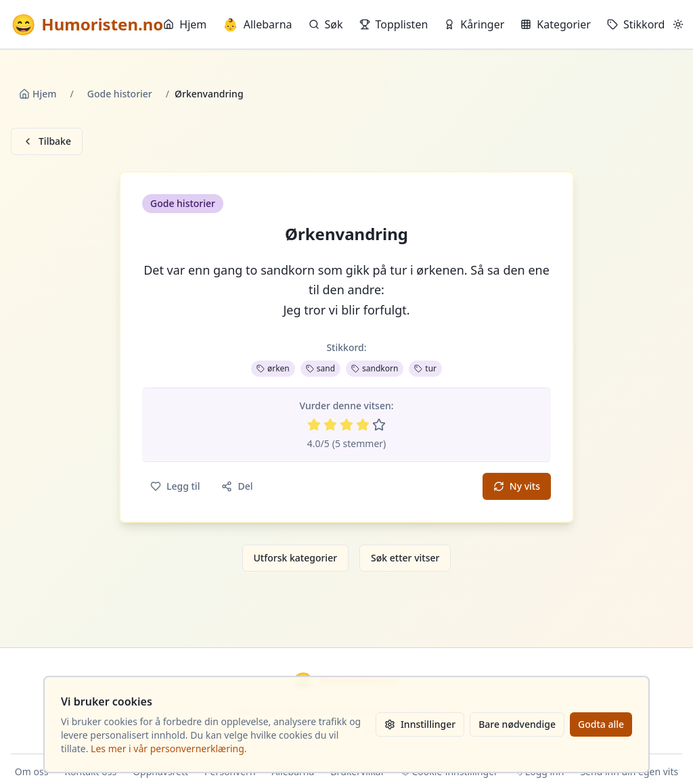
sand (320, 368)
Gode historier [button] (183, 203)
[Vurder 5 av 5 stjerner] (379, 425)
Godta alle (601, 724)
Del (237, 486)
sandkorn (375, 368)
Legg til (175, 486)
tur (425, 368)
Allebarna (257, 24)
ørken (273, 368)
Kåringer (474, 24)
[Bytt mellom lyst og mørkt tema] (678, 24)
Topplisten (394, 24)
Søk (326, 24)
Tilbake (47, 141)
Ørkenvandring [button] (346, 234)
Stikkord (636, 24)
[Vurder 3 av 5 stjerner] (346, 425)
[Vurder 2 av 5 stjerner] (330, 425)
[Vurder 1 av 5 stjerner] (314, 425)
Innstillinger (420, 724)
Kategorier (556, 24)
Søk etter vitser (405, 558)
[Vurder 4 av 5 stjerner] (363, 425)
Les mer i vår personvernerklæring (167, 748)
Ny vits (517, 486)
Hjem (185, 24)
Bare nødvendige (517, 724)
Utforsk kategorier (296, 558)
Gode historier (120, 94)
